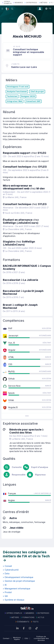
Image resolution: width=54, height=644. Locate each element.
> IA (5, 585)
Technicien (12, 96)
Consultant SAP (33, 101)
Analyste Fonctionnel (17, 92)
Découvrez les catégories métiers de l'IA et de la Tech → (26, 556)
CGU (26, 638)
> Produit (7, 592)
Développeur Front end (18, 87)
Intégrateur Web (15, 101)
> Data (6, 574)
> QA (5, 596)
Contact (6, 638)
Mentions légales (17, 638)
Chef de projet (37, 92)
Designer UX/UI (28, 96)
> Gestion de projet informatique (19, 581)
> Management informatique (17, 589)
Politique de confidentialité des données (41, 638)
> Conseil (7, 566)
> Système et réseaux (14, 600)
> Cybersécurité (11, 570)
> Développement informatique (18, 577)
